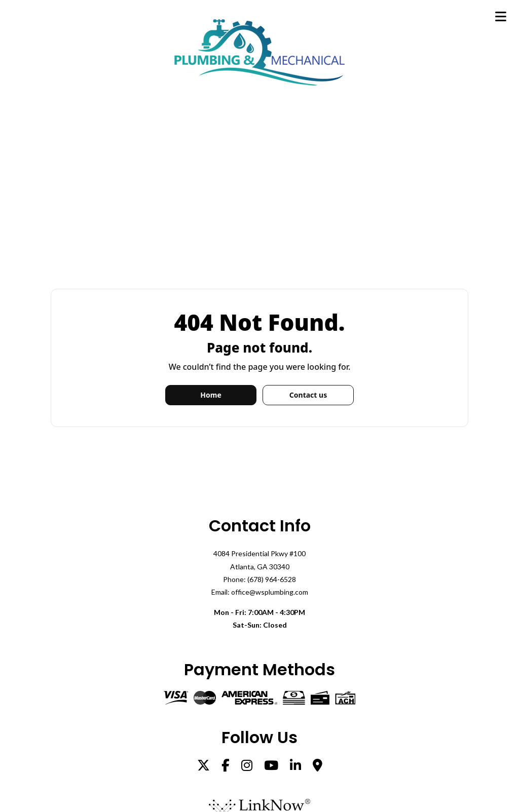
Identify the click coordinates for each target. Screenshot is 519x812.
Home (211, 395)
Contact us (308, 395)
